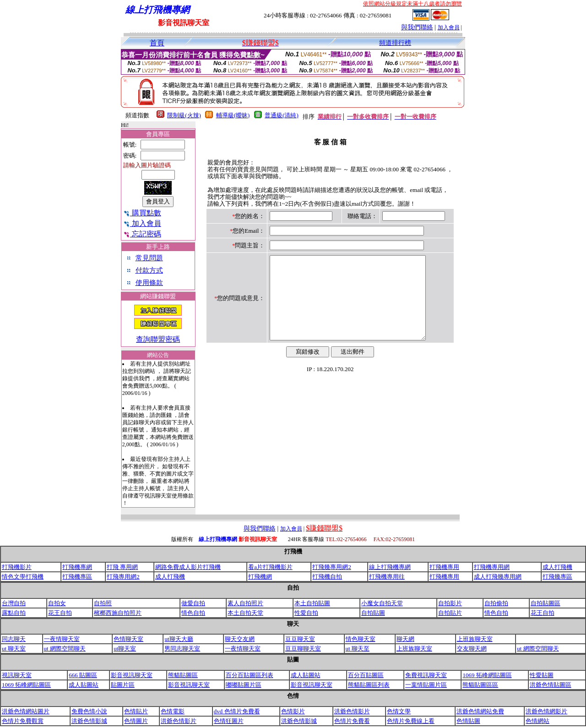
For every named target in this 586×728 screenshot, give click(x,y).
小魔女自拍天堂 (382, 603)
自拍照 (103, 603)
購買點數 (142, 213)
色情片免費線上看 (411, 721)
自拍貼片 (450, 613)
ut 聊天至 (358, 649)
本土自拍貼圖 (312, 603)
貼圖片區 (123, 685)
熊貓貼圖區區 (480, 685)
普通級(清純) (282, 115)
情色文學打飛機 (23, 577)
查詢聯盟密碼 (158, 339)
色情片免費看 (352, 721)
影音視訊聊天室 (132, 675)
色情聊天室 (128, 639)
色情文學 (399, 711)
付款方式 (149, 270)
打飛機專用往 (387, 577)
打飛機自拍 (327, 577)
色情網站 (537, 721)
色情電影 (173, 711)
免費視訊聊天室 (426, 675)
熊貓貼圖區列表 (369, 685)
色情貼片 (136, 711)
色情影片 (293, 711)
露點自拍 (14, 613)
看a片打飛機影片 (270, 567)
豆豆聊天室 (300, 639)
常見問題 (149, 258)
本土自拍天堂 (245, 613)
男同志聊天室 (182, 649)
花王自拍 (60, 613)
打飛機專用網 (492, 567)
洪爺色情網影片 (546, 711)
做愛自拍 (193, 603)
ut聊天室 (125, 649)
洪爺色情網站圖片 (26, 711)
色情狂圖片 (229, 721)
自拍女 (57, 603)
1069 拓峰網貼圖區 (487, 675)
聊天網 (405, 639)
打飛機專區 (77, 577)
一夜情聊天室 (62, 639)
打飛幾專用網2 (332, 567)
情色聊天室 (361, 639)
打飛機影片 (17, 567)
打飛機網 (260, 577)
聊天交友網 (240, 639)
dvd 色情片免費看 (237, 711)
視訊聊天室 (17, 675)
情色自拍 (193, 613)
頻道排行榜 (395, 43)
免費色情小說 (89, 711)
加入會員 (449, 27)
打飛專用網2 (123, 577)
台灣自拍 (14, 603)
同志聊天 (14, 639)
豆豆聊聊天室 (303, 649)
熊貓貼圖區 (183, 675)
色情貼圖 (468, 721)
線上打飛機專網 (390, 567)
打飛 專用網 (122, 567)
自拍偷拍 (496, 603)
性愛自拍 (306, 613)
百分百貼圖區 (366, 675)
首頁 (157, 43)
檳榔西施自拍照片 (118, 613)
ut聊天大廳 (179, 639)
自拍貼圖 (373, 613)
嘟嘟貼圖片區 (244, 685)
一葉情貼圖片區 (426, 685)
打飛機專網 (77, 567)
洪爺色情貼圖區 (551, 685)
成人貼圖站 (306, 675)
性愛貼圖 (542, 675)
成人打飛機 (557, 567)
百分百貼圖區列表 (250, 675)
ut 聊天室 (14, 649)
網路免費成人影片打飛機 (188, 567)
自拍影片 (450, 603)
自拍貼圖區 (545, 603)
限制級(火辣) (184, 115)
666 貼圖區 (83, 675)
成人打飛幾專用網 (498, 577)
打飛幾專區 (557, 577)
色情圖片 (136, 721)
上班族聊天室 (475, 639)
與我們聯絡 (417, 27)
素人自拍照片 (245, 603)
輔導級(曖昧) (233, 115)
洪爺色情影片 (352, 711)
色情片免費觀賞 (23, 721)
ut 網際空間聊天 (65, 649)
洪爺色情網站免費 (480, 711)
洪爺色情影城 (89, 721)
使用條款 (149, 283)
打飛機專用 (444, 567)
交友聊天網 (472, 649)
